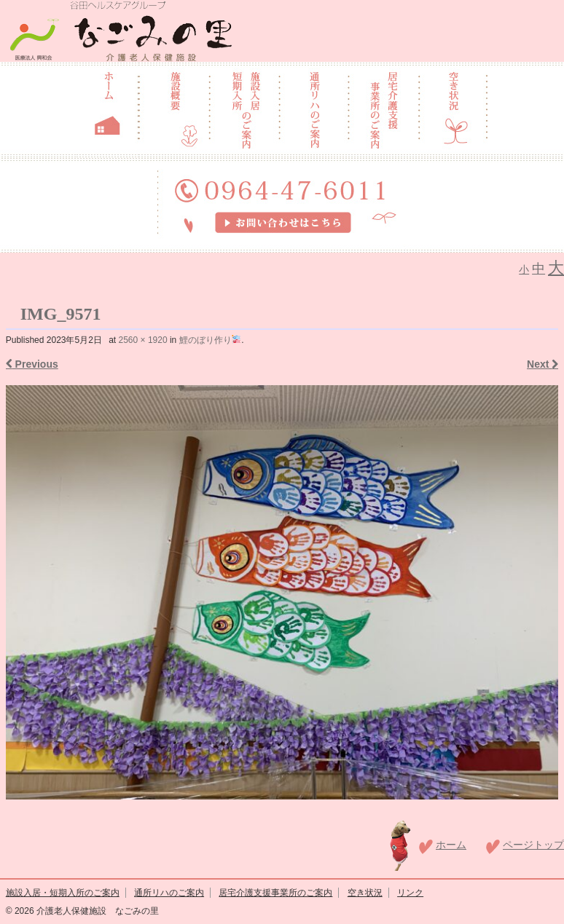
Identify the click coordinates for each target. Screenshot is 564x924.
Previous (32, 364)
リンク (410, 893)
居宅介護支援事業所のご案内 (275, 893)
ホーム (451, 845)
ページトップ (533, 845)
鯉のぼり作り (210, 340)
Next (543, 364)
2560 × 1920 (143, 340)
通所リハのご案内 (169, 893)
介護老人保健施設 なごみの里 (97, 911)
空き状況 (365, 893)
